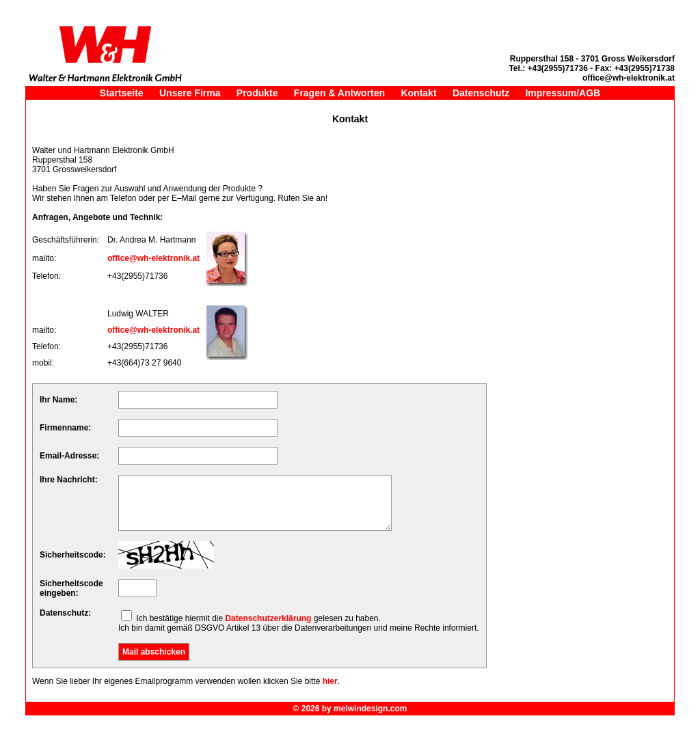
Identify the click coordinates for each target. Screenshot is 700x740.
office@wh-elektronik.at (153, 258)
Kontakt (418, 93)
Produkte (257, 93)
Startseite (122, 93)
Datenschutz (481, 93)
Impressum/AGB (563, 93)
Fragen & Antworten (339, 93)
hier (330, 681)
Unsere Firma (190, 93)
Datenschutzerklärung (268, 618)
